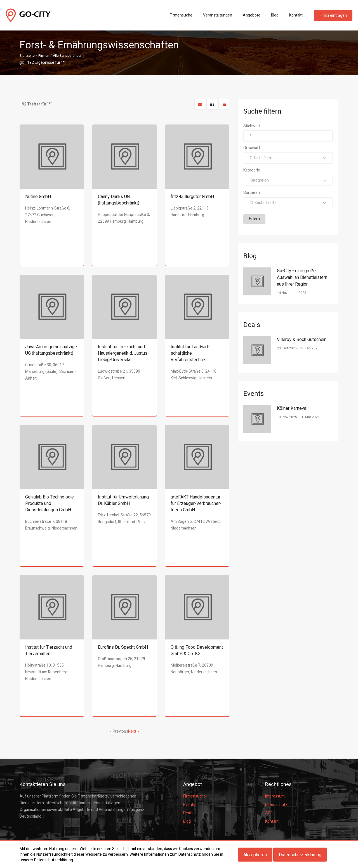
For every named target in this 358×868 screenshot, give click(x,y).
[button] (288, 158)
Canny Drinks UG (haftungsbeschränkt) (119, 200)
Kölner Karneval (292, 408)
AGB (269, 813)
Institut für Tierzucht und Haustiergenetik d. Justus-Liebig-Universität (123, 353)
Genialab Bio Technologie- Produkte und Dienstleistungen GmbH (50, 504)
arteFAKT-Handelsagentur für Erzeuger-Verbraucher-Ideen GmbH (196, 504)
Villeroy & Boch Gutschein (302, 340)
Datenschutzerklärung (300, 855)
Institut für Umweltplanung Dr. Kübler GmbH (123, 500)
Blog (275, 15)
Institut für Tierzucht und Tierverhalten (49, 651)
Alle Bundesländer (67, 56)
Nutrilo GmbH (38, 197)
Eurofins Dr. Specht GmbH (123, 647)
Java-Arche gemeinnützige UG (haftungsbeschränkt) (51, 350)
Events (189, 805)
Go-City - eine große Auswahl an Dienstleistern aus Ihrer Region (302, 277)
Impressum (275, 796)
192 (30, 63)
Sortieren (252, 193)
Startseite (27, 56)
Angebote (252, 15)
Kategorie (252, 170)
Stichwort (252, 126)
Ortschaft (252, 148)
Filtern (254, 219)
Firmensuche (181, 15)
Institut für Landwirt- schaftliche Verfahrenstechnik (190, 353)
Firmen (44, 56)
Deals (188, 813)
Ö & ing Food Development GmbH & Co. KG (197, 651)
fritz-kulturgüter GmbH (192, 197)
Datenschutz (276, 805)
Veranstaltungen (218, 15)
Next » (134, 731)
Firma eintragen (333, 16)
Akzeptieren (255, 855)
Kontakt (296, 15)
